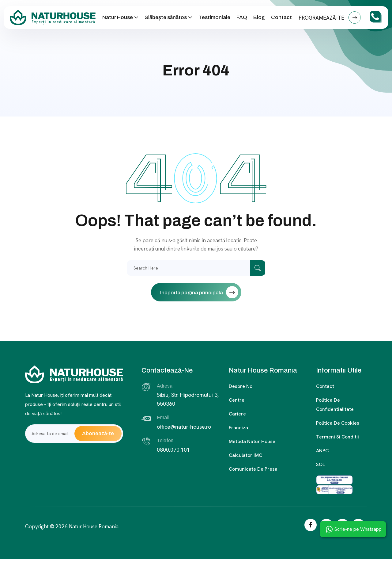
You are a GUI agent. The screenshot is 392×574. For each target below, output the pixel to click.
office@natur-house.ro (184, 427)
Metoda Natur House (252, 441)
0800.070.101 (173, 450)
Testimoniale (214, 17)
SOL (320, 464)
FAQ (242, 17)
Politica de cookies (338, 423)
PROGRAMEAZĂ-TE (330, 17)
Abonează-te (98, 433)
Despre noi (241, 386)
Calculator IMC (245, 455)
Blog (259, 17)
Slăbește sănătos (166, 17)
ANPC (322, 451)
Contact (281, 17)
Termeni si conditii (337, 437)
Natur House (118, 17)
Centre (237, 400)
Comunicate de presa (253, 469)
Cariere (237, 414)
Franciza (238, 428)
